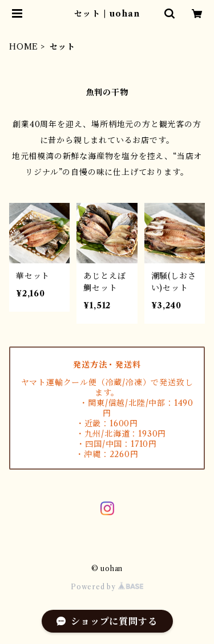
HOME (24, 47)
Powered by (107, 587)
